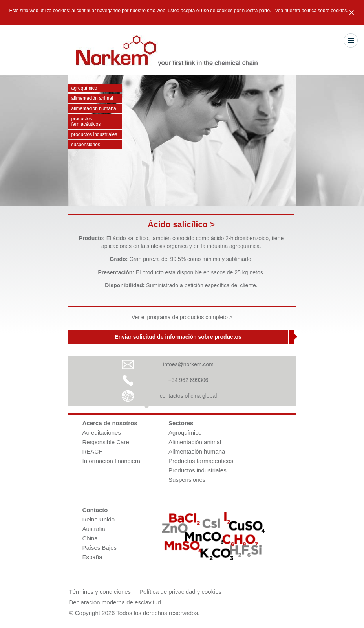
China (90, 538)
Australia (94, 529)
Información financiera (112, 461)
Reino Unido (99, 519)
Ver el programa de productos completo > (182, 317)
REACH (93, 451)
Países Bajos (100, 548)
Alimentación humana (94, 108)
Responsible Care (106, 442)
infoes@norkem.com (188, 364)
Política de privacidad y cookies (180, 592)
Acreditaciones (102, 432)
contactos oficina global (188, 396)
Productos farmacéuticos (86, 121)
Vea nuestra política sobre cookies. (311, 11)
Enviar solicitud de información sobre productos (178, 337)
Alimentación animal (92, 98)
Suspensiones (86, 145)
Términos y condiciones (100, 592)
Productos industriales (94, 134)
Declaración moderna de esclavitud (115, 602)
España (92, 557)
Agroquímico (84, 88)
